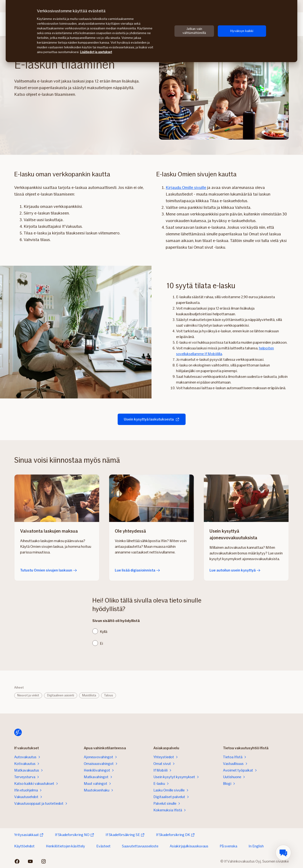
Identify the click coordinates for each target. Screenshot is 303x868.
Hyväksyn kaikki (242, 31)
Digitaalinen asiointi (61, 695)
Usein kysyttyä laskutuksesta (152, 419)
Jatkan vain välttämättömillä (194, 31)
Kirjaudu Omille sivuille (186, 187)
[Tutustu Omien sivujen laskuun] (57, 498)
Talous (109, 695)
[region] (151, 31)
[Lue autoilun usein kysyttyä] (246, 498)
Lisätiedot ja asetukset (96, 52)
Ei (101, 643)
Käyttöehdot (24, 846)
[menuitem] (283, 853)
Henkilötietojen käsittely (65, 846)
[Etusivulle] (18, 732)
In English (256, 846)
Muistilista (89, 695)
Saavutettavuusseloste (140, 846)
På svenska (228, 846)
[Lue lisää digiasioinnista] (151, 498)
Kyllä (104, 632)
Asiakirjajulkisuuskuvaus (189, 846)
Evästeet (103, 846)
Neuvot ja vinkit (28, 695)
